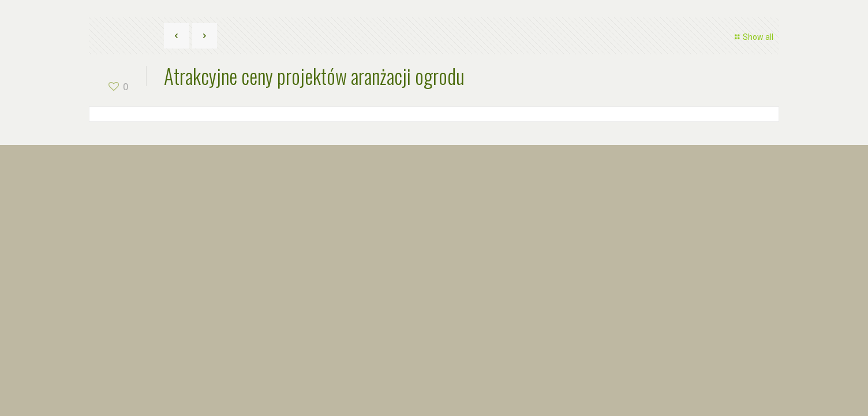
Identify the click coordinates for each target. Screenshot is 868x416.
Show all (752, 37)
